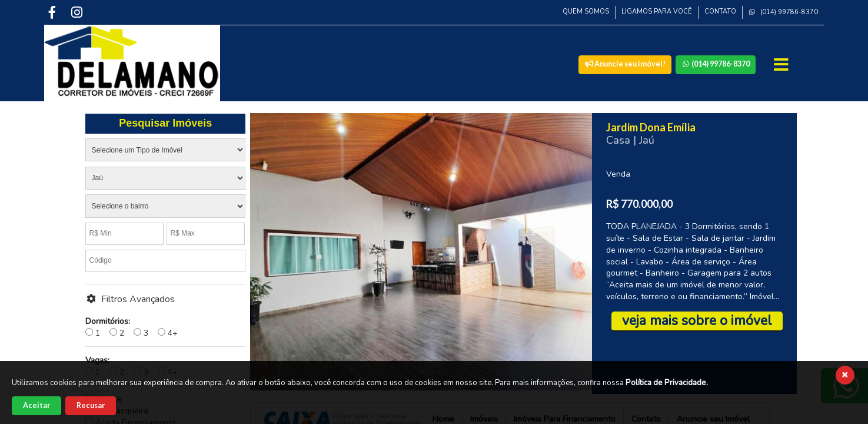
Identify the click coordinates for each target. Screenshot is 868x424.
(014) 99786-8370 (783, 12)
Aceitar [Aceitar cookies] (36, 405)
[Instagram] (78, 12)
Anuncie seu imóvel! (625, 64)
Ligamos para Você (657, 11)
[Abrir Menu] (782, 65)
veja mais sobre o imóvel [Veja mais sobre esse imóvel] (697, 321)
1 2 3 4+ (132, 327)
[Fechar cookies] (845, 375)
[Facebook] (53, 12)
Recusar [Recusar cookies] (91, 405)
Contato (720, 11)
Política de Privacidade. (667, 383)
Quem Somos (586, 11)
